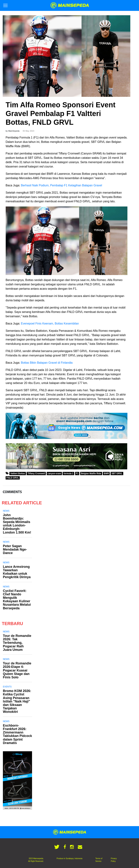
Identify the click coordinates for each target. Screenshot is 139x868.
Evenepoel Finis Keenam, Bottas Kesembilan (50, 324)
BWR (106, 474)
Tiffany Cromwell (36, 474)
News (6, 511)
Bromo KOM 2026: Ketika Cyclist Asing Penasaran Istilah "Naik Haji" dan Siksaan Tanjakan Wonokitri (17, 701)
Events (7, 687)
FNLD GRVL (13, 478)
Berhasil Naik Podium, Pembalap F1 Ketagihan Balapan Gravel (62, 185)
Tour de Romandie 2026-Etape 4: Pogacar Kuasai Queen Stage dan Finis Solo (17, 670)
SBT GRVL (117, 474)
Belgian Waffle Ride (91, 474)
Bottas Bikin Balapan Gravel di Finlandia (47, 363)
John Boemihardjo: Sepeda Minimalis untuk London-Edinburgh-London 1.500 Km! (17, 524)
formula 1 (68, 474)
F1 (77, 474)
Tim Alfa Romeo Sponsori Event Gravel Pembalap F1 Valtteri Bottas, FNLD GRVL (61, 113)
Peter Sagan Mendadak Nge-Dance (15, 549)
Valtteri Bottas (18, 474)
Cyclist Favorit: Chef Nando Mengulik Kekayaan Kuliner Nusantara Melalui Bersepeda (17, 600)
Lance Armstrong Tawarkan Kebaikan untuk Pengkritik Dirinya (17, 572)
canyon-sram (54, 474)
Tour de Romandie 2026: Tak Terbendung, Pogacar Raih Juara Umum (17, 643)
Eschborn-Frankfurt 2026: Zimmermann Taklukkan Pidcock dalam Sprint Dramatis (17, 734)
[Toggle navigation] (5, 5)
